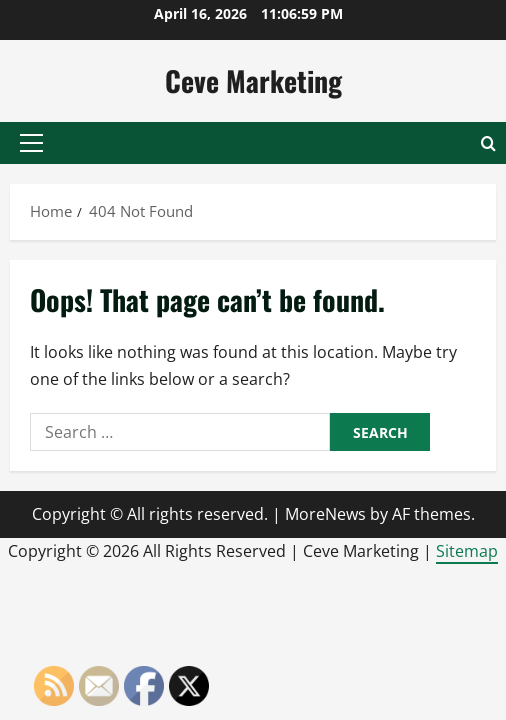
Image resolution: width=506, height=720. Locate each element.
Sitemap (467, 551)
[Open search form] (488, 143)
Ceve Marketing (253, 80)
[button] (31, 143)
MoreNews (325, 514)
